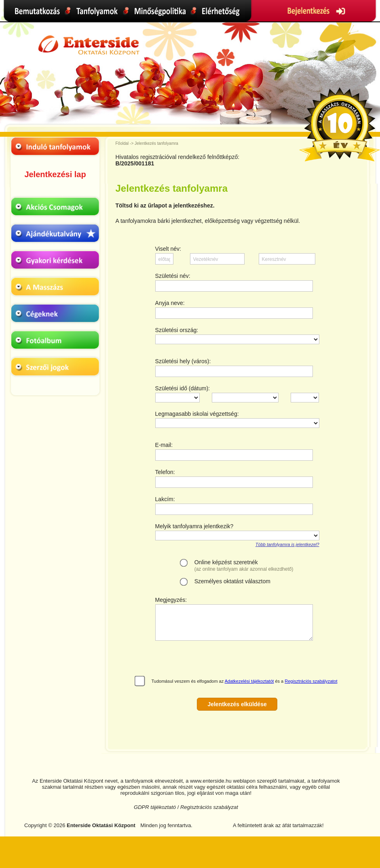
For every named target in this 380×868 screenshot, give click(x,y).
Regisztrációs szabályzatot (311, 681)
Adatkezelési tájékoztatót (249, 681)
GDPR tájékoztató (155, 807)
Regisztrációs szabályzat (209, 807)
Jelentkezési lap (55, 174)
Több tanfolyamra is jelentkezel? (287, 544)
